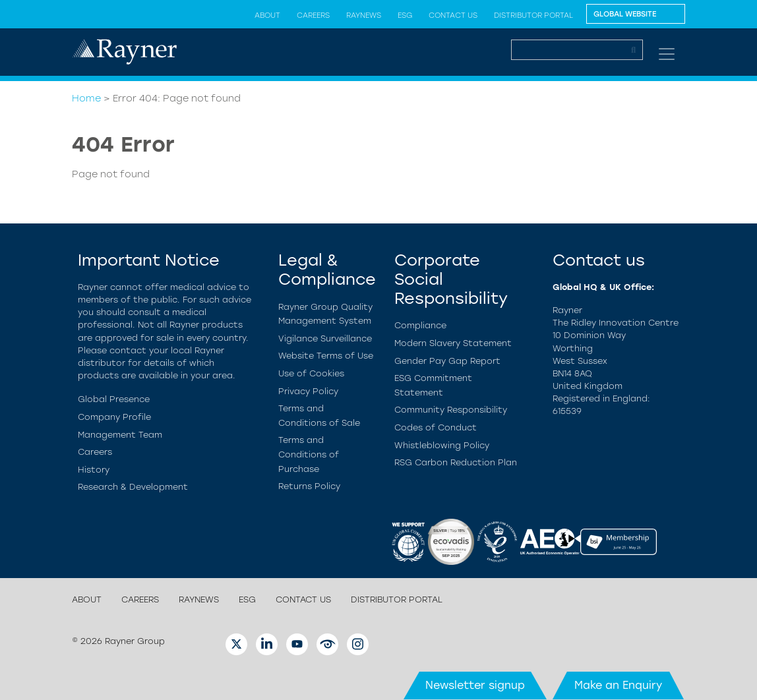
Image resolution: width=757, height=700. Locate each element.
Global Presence (114, 399)
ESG (405, 15)
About (267, 15)
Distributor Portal (533, 15)
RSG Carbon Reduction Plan (456, 462)
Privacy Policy (308, 391)
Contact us (453, 15)
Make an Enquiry (618, 685)
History (94, 470)
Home (86, 98)
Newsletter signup (475, 685)
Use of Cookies (311, 373)
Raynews (364, 15)
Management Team (120, 435)
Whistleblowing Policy (442, 445)
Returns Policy (309, 486)
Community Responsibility (451, 410)
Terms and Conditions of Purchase (309, 454)
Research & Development (133, 487)
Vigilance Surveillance (325, 338)
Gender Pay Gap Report (447, 361)
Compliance (420, 325)
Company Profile (114, 417)
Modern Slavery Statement (453, 343)
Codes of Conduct (436, 427)
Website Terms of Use (326, 356)
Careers (313, 15)
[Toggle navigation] (667, 54)
